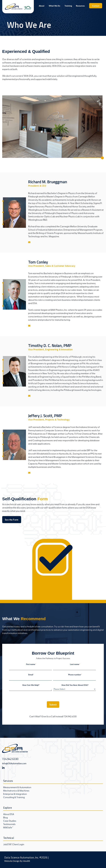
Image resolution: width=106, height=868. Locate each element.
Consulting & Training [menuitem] (14, 797)
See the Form (12, 520)
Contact (96, 6)
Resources (80, 6)
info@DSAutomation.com (14, 763)
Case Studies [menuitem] (10, 821)
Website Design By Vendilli (17, 861)
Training (68, 6)
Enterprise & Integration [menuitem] (15, 794)
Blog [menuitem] (5, 817)
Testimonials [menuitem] (9, 824)
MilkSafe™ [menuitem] (8, 827)
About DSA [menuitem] (9, 814)
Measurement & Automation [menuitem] (17, 787)
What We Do (54, 6)
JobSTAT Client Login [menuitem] (14, 844)
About (42, 6)
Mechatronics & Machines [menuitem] (16, 790)
